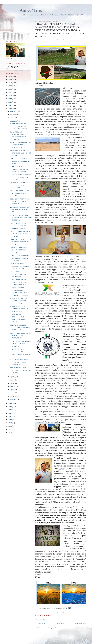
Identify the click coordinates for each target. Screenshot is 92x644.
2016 (10, 108)
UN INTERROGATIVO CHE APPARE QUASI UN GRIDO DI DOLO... (21, 218)
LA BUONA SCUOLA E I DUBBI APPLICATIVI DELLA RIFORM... (19, 285)
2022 (10, 89)
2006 (10, 433)
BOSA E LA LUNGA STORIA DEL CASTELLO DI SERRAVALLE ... (20, 201)
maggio (13, 386)
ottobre (13, 118)
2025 (10, 79)
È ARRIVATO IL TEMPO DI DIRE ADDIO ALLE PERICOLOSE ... (19, 362)
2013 (10, 410)
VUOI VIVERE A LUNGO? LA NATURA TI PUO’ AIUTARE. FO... (20, 335)
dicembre (14, 111)
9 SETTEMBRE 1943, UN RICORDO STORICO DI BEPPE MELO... (19, 301)
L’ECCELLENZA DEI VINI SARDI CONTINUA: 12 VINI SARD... (19, 258)
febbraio (13, 396)
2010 (10, 420)
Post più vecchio (81, 623)
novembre (14, 115)
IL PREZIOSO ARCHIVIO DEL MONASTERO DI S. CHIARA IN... (21, 344)
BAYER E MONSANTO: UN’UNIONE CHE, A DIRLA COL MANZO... (19, 126)
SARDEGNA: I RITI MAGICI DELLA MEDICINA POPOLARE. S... (20, 185)
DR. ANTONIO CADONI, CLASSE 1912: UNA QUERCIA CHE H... (19, 226)
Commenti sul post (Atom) (50, 628)
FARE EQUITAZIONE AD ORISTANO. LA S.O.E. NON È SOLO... (21, 153)
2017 (10, 105)
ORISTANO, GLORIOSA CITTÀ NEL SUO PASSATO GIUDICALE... (20, 327)
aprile (12, 390)
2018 (10, 102)
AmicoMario (31, 10)
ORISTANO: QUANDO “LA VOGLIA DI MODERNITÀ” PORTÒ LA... (20, 161)
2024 (10, 83)
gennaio (13, 399)
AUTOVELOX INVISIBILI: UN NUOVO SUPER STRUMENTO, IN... (21, 145)
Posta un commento (40, 620)
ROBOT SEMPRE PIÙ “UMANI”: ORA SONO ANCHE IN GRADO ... (19, 169)
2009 (10, 423)
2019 (10, 99)
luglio (13, 380)
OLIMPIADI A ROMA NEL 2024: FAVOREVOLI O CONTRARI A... (19, 250)
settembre (14, 121)
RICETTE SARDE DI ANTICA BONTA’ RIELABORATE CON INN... (20, 177)
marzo (13, 393)
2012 (10, 413)
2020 (10, 96)
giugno (13, 383)
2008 (10, 426)
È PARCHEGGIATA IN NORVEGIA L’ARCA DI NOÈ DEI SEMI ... (19, 309)
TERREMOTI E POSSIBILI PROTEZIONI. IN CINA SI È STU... (21, 209)
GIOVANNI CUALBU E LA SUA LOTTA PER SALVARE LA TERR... (21, 370)
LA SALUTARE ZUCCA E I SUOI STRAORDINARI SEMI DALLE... (19, 193)
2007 (10, 429)
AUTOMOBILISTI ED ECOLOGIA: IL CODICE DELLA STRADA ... (19, 266)
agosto (13, 377)
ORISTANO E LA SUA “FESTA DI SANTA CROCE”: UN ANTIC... (21, 242)
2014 (10, 407)
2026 (10, 76)
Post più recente (40, 623)
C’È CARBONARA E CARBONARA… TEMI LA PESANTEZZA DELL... (20, 293)
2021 (10, 92)
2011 (10, 416)
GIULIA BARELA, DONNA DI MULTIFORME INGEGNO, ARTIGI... (20, 234)
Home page (60, 623)
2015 (10, 403)
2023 (10, 86)
